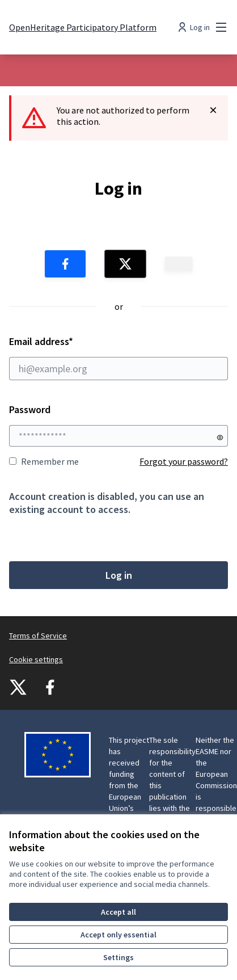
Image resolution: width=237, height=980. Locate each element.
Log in (119, 575)
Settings (118, 957)
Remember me (44, 461)
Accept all (118, 912)
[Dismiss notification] (213, 110)
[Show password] (220, 438)
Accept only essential (118, 935)
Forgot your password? (184, 461)
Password (30, 409)
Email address (118, 357)
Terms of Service (38, 636)
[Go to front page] (83, 27)
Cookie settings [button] (36, 659)
